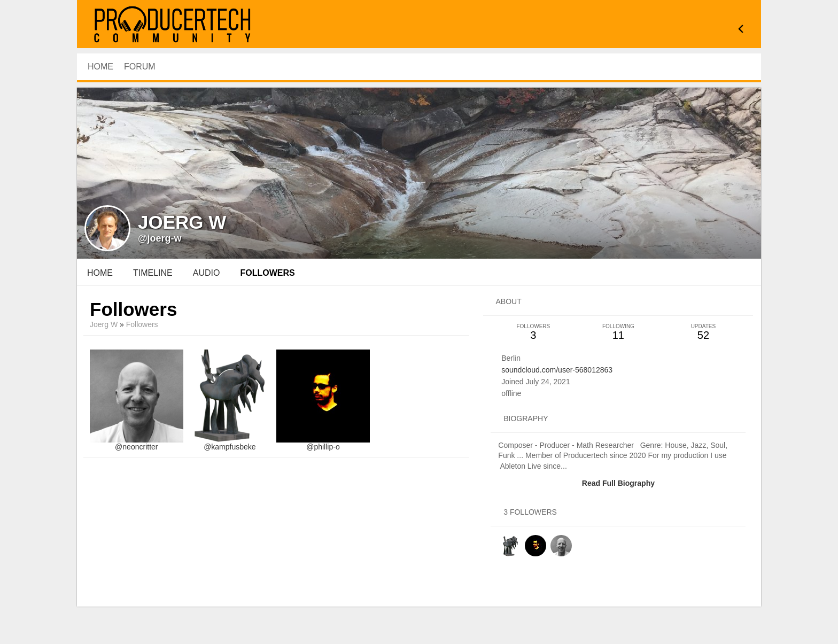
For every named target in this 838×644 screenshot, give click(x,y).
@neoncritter (136, 447)
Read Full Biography (618, 483)
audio (207, 273)
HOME (100, 67)
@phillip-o (323, 447)
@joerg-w (160, 238)
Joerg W (104, 324)
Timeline (153, 273)
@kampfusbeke (230, 447)
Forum (140, 67)
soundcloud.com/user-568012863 (557, 370)
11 (618, 332)
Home (100, 273)
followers (267, 273)
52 (703, 332)
